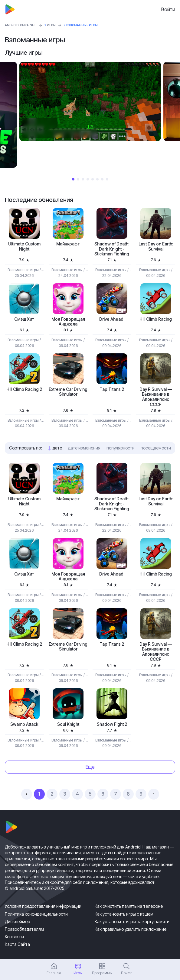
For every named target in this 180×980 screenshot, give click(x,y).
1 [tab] (73, 179)
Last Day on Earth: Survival (156, 247)
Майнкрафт (68, 244)
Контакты (14, 937)
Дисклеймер (17, 922)
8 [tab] (107, 179)
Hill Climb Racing (156, 319)
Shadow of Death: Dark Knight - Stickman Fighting (112, 249)
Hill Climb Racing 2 (24, 389)
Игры (51, 25)
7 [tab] (102, 179)
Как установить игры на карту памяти (132, 922)
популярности (121, 448)
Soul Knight (68, 724)
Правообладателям (24, 929)
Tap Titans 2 (112, 389)
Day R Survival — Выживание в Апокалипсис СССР (156, 397)
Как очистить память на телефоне (129, 906)
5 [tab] (93, 179)
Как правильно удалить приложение (131, 929)
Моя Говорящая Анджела (68, 322)
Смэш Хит (24, 319)
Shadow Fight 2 (112, 724)
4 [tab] (88, 179)
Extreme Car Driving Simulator (68, 392)
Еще (90, 767)
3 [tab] (83, 179)
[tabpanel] (90, 101)
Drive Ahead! (112, 319)
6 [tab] (97, 179)
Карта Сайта (17, 944)
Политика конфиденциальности (36, 914)
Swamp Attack (24, 724)
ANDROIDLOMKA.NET (21, 25)
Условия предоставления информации (43, 906)
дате (57, 448)
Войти (168, 9)
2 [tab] (78, 179)
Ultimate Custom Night (24, 247)
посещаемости (156, 448)
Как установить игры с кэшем (124, 914)
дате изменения (84, 448)
